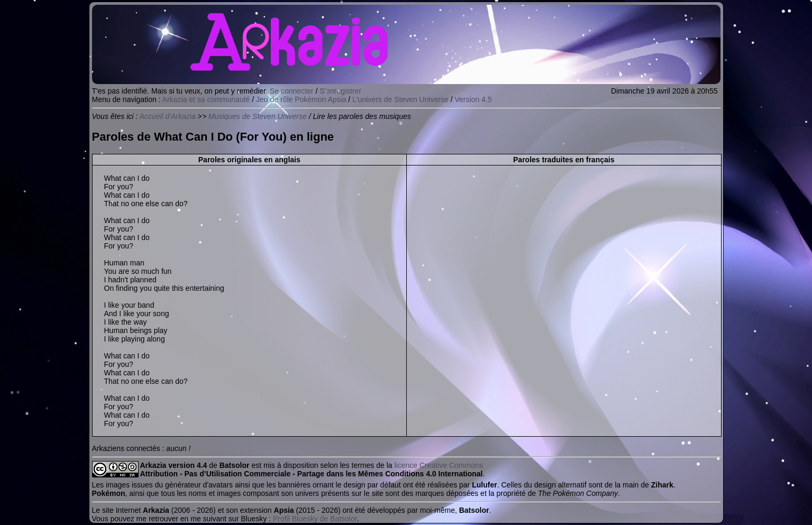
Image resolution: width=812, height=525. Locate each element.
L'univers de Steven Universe (400, 99)
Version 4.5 (473, 99)
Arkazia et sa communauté (206, 99)
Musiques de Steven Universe (258, 116)
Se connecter (292, 91)
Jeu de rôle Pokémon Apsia (301, 99)
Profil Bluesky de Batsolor (315, 519)
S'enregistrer (340, 91)
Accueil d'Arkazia (168, 116)
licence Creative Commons (438, 465)
